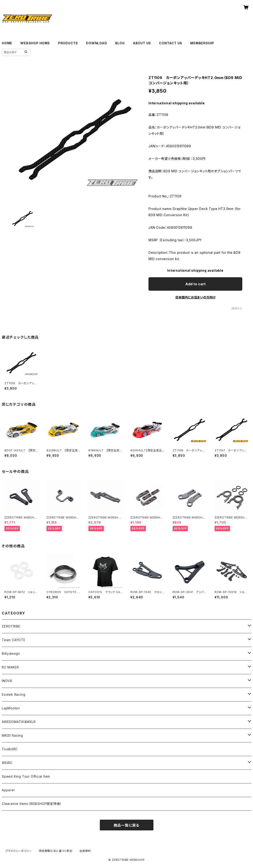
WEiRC (7, 763)
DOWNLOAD (96, 43)
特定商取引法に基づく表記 (56, 851)
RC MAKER (10, 667)
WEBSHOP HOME (35, 43)
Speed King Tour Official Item (26, 776)
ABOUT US (142, 43)
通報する (237, 308)
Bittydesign (11, 654)
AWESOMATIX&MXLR (19, 722)
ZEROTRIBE (11, 626)
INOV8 (7, 681)
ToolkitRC (10, 749)
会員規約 (85, 851)
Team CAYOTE (14, 640)
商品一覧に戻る (127, 825)
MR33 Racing (12, 735)
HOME (7, 43)
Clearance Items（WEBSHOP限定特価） (32, 804)
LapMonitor (11, 708)
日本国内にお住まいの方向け (195, 297)
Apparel (8, 790)
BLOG (120, 43)
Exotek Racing (14, 694)
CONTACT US (171, 43)
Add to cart (195, 284)
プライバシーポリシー (19, 851)
